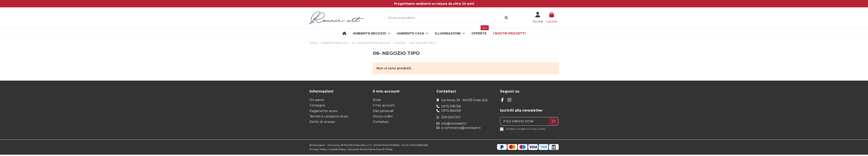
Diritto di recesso (322, 122)
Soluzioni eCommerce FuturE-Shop (370, 149)
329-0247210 (451, 117)
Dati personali (383, 111)
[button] (413, 33)
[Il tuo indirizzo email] (525, 121)
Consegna (317, 105)
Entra (377, 100)
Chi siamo (317, 100)
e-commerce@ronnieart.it (461, 128)
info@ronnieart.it (454, 123)
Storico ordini (383, 116)
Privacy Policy (538, 129)
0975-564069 (451, 111)
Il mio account (384, 105)
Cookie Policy (338, 149)
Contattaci (381, 122)
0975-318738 (451, 106)
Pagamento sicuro (324, 111)
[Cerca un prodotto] (506, 18)
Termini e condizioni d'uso (329, 116)
